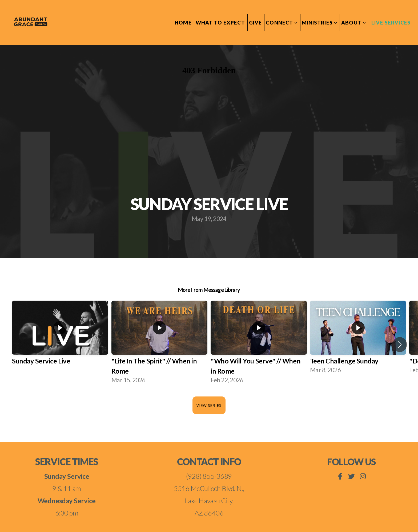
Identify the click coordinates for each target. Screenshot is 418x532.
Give (256, 22)
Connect (282, 22)
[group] (60, 339)
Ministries (320, 22)
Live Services (391, 22)
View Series (209, 405)
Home (183, 22)
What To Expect (220, 22)
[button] (400, 345)
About (354, 22)
